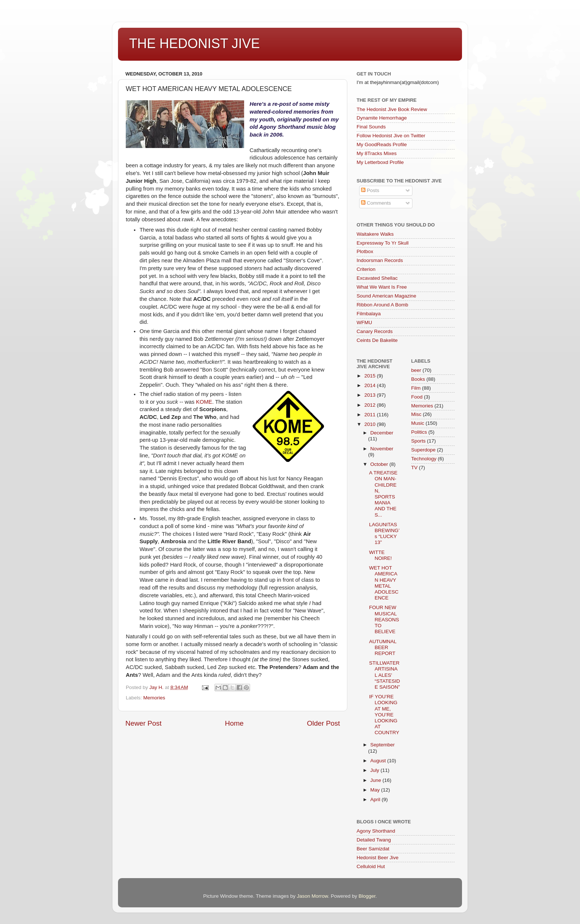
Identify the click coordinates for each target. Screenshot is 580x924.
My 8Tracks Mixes (377, 153)
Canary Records (375, 331)
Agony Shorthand (376, 831)
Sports (419, 441)
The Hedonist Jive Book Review (392, 109)
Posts (370, 190)
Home (234, 723)
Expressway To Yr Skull (383, 243)
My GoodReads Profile (382, 145)
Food (417, 397)
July (375, 770)
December (382, 433)
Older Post (323, 723)
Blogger (367, 896)
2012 (371, 405)
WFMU (364, 322)
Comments (376, 203)
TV (414, 468)
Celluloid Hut (371, 866)
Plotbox (365, 251)
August (379, 761)
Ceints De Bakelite (377, 340)
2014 (371, 385)
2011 (371, 415)
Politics (419, 432)
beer (416, 370)
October (380, 464)
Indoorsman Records (380, 260)
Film (416, 388)
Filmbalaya (369, 314)
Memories (154, 698)
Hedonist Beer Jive (377, 858)
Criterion (366, 269)
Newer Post (144, 723)
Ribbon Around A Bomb (382, 305)
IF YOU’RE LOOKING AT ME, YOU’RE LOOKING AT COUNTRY (384, 715)
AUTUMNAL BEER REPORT (383, 647)
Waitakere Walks (375, 234)
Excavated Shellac (377, 278)
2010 (371, 424)
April (376, 799)
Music (418, 423)
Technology (424, 459)
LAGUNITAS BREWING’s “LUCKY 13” (385, 534)
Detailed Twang (374, 840)
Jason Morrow (313, 896)
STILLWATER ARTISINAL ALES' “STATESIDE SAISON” (385, 675)
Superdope (424, 450)
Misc (417, 414)
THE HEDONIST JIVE (194, 43)
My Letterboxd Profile (380, 162)
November (382, 449)
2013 (371, 395)
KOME (204, 402)
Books (418, 379)
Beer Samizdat (373, 849)
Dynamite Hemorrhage (382, 118)
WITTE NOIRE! (381, 555)
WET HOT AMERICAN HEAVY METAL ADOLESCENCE (384, 583)
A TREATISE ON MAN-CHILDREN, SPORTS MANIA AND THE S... (383, 494)
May (376, 790)
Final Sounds (371, 127)
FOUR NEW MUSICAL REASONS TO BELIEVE (384, 619)
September (382, 745)
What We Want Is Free (382, 287)
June (376, 780)
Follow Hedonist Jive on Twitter (391, 136)
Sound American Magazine (386, 296)
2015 (371, 376)
